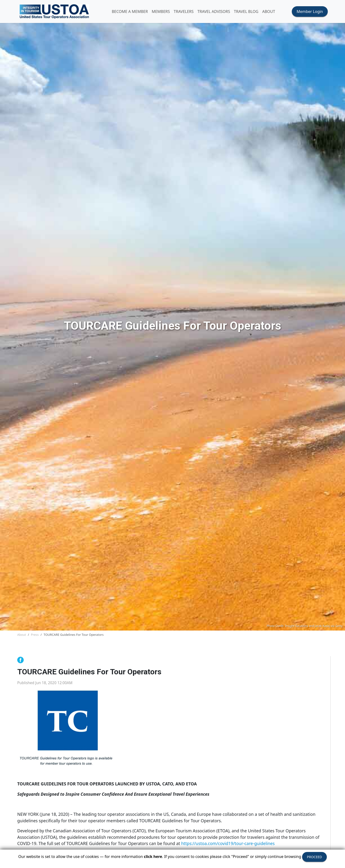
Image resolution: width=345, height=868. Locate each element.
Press (35, 635)
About (22, 635)
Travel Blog (246, 11)
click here (153, 857)
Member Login (310, 11)
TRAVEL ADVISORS (214, 11)
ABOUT (269, 11)
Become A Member (130, 11)
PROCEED (314, 857)
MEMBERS (161, 11)
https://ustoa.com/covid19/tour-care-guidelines (228, 843)
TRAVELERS (184, 11)
